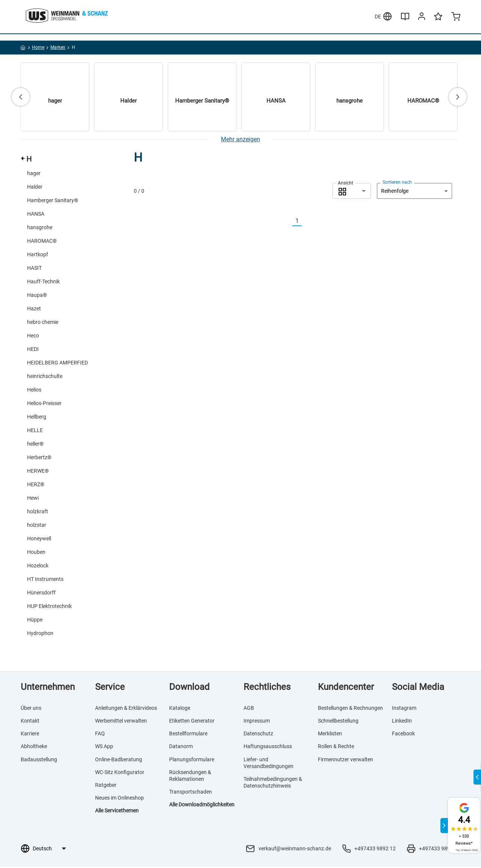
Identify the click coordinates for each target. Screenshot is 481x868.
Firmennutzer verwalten (346, 761)
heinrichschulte (45, 377)
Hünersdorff (41, 594)
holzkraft (38, 513)
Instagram (404, 709)
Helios (34, 391)
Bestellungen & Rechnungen (350, 709)
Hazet (34, 310)
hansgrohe (40, 228)
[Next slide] (458, 98)
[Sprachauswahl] (49, 850)
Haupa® (37, 296)
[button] (352, 192)
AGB (249, 709)
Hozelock (38, 567)
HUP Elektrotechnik (49, 607)
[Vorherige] (288, 222)
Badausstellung (39, 761)
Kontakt (30, 722)
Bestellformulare (188, 735)
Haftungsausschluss (268, 748)
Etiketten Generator (192, 722)
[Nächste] (306, 222)
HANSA (36, 215)
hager (34, 174)
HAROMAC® (42, 242)
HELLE (35, 431)
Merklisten (139, 7)
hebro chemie (43, 323)
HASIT (34, 269)
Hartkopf (38, 256)
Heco (33, 337)
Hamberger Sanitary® (53, 201)
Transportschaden (191, 793)
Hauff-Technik (43, 283)
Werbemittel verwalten (121, 722)
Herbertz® (39, 458)
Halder (35, 188)
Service (110, 688)
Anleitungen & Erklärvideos (126, 709)
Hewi (33, 499)
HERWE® (38, 472)
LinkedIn (402, 722)
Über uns (31, 709)
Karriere (30, 735)
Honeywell (39, 540)
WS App (104, 748)
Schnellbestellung (338, 722)
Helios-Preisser (44, 404)
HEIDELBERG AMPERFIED (57, 364)
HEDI (33, 350)
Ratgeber (106, 786)
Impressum (257, 722)
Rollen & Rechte (336, 748)
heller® (35, 445)
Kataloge (180, 709)
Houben (36, 553)
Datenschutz (258, 735)
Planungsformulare (192, 761)
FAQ (100, 735)
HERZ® (36, 485)
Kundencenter (346, 688)
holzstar (37, 526)
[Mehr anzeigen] (240, 140)
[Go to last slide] (21, 98)
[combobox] (352, 192)
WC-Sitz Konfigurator (120, 773)
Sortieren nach (397, 183)
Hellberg (37, 418)
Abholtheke (34, 748)
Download (189, 688)
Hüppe (35, 621)
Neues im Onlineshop (119, 799)
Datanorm (181, 748)
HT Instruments (45, 580)
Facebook (403, 735)
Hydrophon (40, 634)
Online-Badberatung (119, 761)
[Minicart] (456, 32)
